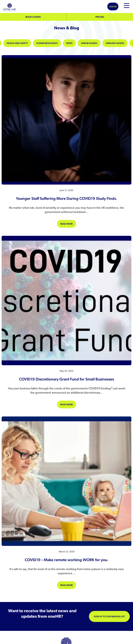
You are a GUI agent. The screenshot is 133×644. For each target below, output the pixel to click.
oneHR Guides (89, 43)
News (69, 43)
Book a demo (33, 17)
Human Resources (47, 43)
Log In (113, 6)
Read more (68, 224)
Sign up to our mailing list (109, 616)
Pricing (100, 17)
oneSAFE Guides (115, 43)
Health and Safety (17, 43)
